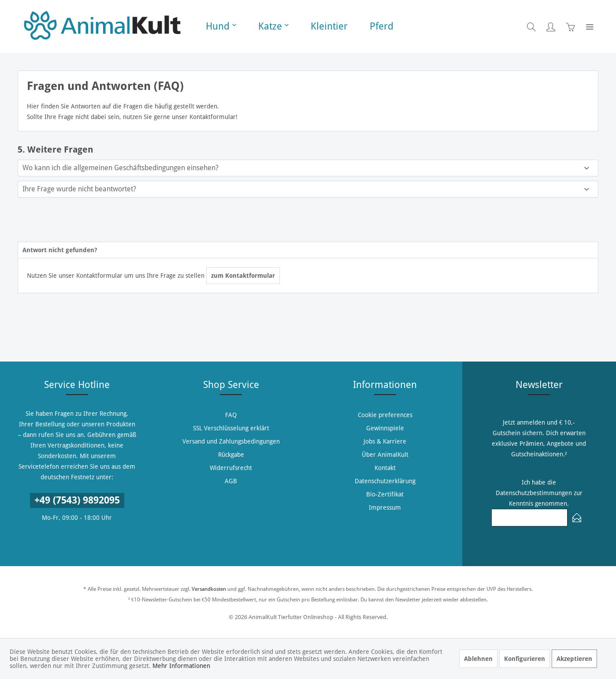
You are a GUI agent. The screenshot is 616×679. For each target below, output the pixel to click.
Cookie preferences (385, 415)
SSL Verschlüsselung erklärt (231, 428)
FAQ (231, 415)
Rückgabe (231, 455)
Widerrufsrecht (231, 468)
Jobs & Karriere (385, 441)
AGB (231, 481)
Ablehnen (478, 659)
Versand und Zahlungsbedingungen (231, 441)
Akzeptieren (574, 659)
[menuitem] (221, 26)
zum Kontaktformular (243, 276)
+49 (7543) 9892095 (77, 500)
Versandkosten (209, 589)
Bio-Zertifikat (385, 494)
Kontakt (385, 468)
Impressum (385, 507)
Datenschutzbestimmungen (534, 493)
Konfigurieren (525, 659)
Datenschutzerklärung (385, 481)
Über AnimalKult (385, 455)
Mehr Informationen (181, 666)
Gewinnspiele (385, 428)
